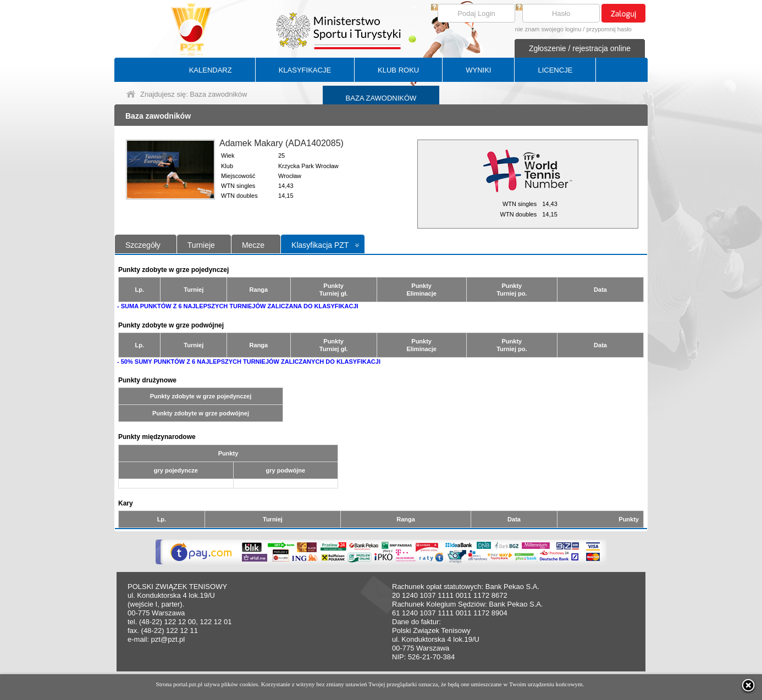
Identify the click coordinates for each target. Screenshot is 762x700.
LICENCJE (555, 70)
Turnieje (201, 245)
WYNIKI (478, 70)
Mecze (253, 245)
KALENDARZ (211, 70)
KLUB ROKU (398, 70)
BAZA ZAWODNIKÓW (381, 98)
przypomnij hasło (609, 29)
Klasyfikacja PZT (320, 245)
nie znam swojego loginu (548, 29)
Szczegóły (143, 245)
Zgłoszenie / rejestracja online (580, 48)
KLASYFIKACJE (305, 70)
